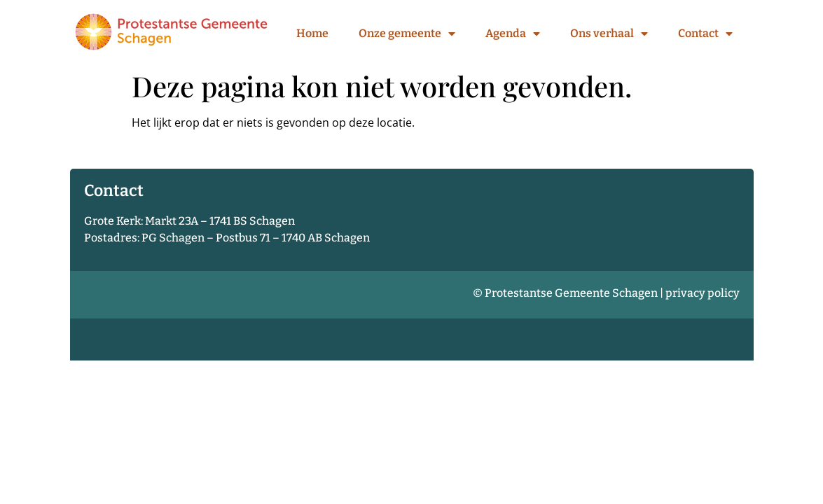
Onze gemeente (407, 34)
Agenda (513, 34)
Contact (705, 34)
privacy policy (703, 293)
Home (312, 33)
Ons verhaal (609, 34)
